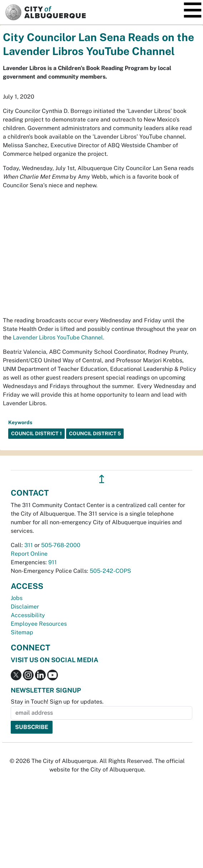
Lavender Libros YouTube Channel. (59, 338)
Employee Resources (39, 624)
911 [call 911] (53, 562)
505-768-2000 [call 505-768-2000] (61, 545)
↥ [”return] (102, 479)
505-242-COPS (110, 571)
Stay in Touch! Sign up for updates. (57, 702)
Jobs (17, 598)
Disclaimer (25, 607)
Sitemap (22, 632)
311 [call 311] (29, 545)
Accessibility (28, 615)
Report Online (29, 554)
